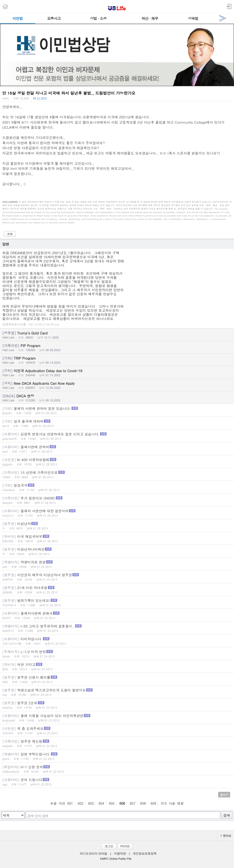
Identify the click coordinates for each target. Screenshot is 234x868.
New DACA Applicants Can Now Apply (117, 385)
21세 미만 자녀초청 (117, 590)
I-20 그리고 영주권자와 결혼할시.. (117, 628)
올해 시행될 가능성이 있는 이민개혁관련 (117, 718)
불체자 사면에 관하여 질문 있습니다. (117, 410)
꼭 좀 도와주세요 (117, 730)
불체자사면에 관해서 (117, 615)
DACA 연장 (117, 398)
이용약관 (120, 854)
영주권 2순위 (117, 705)
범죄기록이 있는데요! (117, 602)
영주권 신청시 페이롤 (117, 679)
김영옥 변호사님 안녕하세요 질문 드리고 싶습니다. (117, 436)
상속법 (193, 18)
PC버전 (125, 846)
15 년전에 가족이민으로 (117, 474)
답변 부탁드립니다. (117, 756)
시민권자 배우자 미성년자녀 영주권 (117, 577)
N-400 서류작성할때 (117, 462)
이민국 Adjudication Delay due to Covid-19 (117, 373)
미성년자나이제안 (117, 551)
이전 (62, 803)
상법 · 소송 (98, 18)
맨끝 (181, 803)
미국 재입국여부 (117, 538)
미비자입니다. (117, 641)
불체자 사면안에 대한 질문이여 (117, 513)
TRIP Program (117, 360)
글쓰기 (224, 795)
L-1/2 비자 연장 (117, 654)
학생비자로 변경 (117, 564)
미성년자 (117, 526)
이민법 (17, 18)
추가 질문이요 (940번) (117, 500)
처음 (53, 803)
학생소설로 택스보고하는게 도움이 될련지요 (117, 692)
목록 (10, 234)
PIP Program (117, 347)
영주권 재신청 (117, 743)
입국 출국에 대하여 (117, 423)
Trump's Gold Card (117, 335)
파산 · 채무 (150, 18)
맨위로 (226, 836)
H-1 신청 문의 (117, 769)
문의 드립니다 (117, 782)
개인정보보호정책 (145, 854)
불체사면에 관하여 (117, 449)
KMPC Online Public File (116, 859)
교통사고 (54, 18)
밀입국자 (117, 487)
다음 (172, 803)
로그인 (109, 846)
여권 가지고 (117, 666)
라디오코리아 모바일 (93, 854)
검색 (227, 815)
